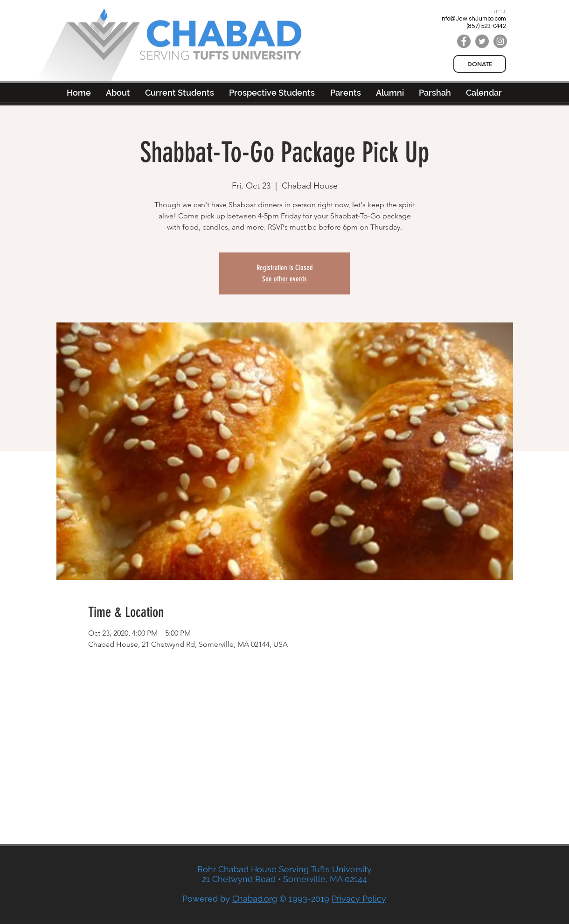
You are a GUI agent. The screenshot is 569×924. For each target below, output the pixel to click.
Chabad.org (255, 899)
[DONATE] (480, 64)
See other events (284, 279)
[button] (390, 93)
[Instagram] (500, 41)
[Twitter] (482, 41)
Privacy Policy (359, 899)
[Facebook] (464, 41)
